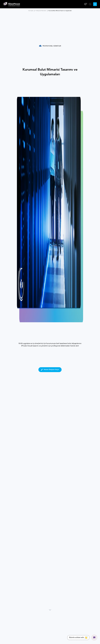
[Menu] (95, 4)
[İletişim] (86, 4)
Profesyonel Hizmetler (41, 11)
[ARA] (90, 4)
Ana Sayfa (31, 11)
